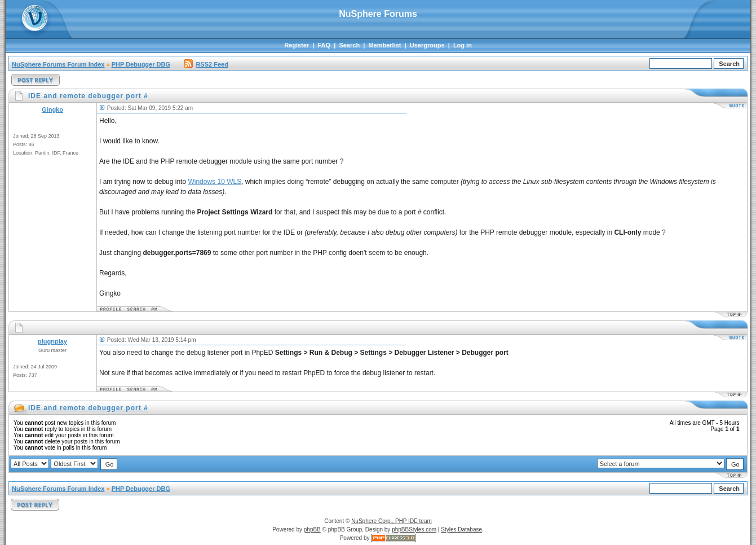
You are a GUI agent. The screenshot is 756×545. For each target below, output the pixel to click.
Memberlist (384, 45)
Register (297, 45)
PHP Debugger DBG (141, 64)
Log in (463, 45)
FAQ (324, 45)
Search (349, 45)
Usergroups (427, 45)
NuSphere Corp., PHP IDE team (392, 521)
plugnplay (52, 341)
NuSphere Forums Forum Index (58, 64)
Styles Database (461, 529)
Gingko (52, 109)
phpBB (312, 529)
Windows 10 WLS (215, 182)
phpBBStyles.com (414, 529)
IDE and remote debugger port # (88, 408)
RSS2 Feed (206, 64)
